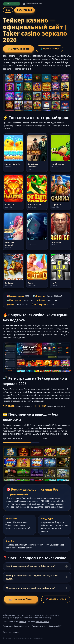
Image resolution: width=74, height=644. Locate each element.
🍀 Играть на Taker (18, 49)
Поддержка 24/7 (55, 626)
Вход (8, 10)
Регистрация (25, 10)
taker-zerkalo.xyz (42, 621)
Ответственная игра (11, 632)
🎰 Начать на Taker (21, 599)
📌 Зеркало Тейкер (56, 599)
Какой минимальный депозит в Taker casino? (30, 566)
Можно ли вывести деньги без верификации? (31, 588)
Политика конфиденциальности (16, 626)
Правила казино (39, 626)
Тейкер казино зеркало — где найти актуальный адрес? (32, 577)
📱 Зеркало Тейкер (49, 49)
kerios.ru (23, 621)
